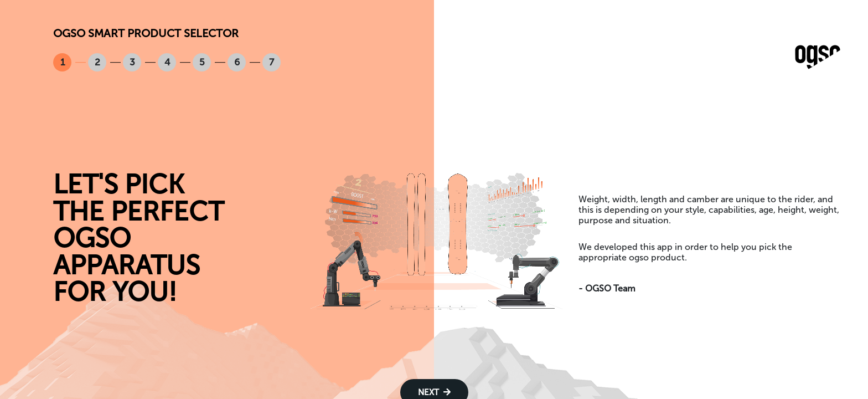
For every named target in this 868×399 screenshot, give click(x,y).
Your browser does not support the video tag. (434, 239)
